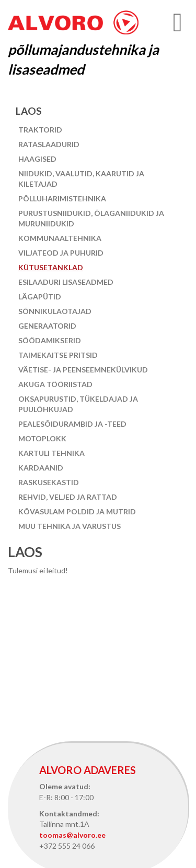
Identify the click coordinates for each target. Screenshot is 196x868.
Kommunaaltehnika (60, 238)
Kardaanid (41, 468)
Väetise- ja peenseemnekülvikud (83, 370)
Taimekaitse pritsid (58, 355)
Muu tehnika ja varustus (70, 526)
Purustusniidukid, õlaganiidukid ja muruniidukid (91, 218)
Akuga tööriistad (55, 384)
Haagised (37, 159)
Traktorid (40, 130)
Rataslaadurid (49, 144)
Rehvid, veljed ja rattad (68, 497)
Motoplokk (42, 438)
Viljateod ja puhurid (61, 253)
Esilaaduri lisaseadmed (66, 282)
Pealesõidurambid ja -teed (72, 424)
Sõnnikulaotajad (55, 311)
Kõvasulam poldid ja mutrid (77, 511)
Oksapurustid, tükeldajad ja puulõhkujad (78, 404)
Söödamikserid (50, 340)
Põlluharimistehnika (62, 198)
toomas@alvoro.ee (72, 835)
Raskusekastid (49, 482)
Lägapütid (40, 297)
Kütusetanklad (51, 267)
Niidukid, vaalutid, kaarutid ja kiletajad (81, 179)
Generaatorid (47, 326)
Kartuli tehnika (51, 453)
